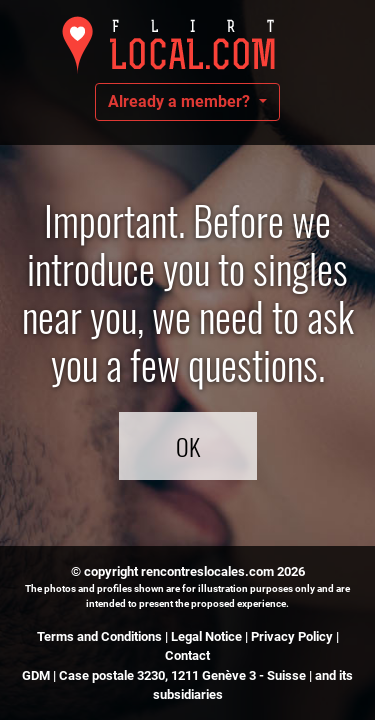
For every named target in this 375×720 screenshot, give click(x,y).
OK (188, 446)
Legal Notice (206, 636)
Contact (187, 655)
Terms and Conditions (99, 636)
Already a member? (181, 101)
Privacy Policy (292, 636)
